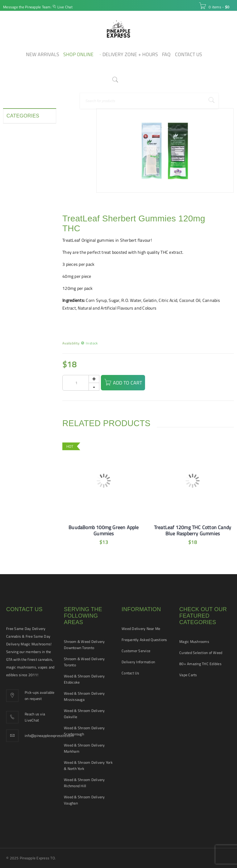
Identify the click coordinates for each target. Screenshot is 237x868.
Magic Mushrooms (194, 642)
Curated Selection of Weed (201, 653)
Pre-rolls (15, 224)
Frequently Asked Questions (144, 640)
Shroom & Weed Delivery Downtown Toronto (84, 645)
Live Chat (65, 7)
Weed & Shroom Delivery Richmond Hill (84, 783)
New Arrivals (19, 202)
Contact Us (131, 673)
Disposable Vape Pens (22, 154)
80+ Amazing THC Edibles (200, 664)
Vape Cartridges (21, 268)
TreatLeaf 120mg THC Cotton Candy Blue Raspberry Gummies (193, 530)
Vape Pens (16, 279)
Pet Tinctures (19, 213)
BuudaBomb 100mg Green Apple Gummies (104, 530)
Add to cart (132, 383)
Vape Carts (188, 675)
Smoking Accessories (27, 235)
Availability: (71, 343)
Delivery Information (138, 662)
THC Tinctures (20, 257)
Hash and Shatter (23, 179)
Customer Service (136, 651)
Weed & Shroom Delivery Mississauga (84, 696)
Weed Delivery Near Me (141, 629)
